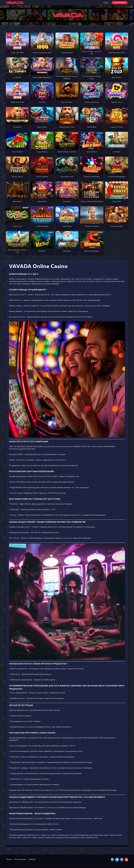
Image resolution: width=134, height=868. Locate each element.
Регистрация (20, 859)
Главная (32, 859)
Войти (106, 3)
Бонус (9, 859)
